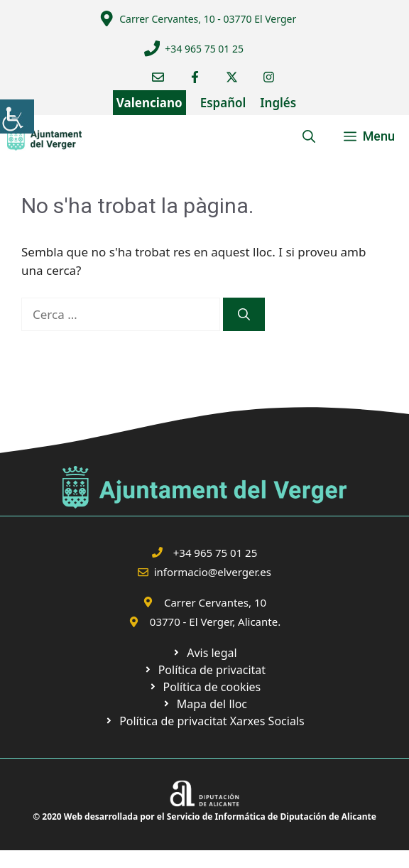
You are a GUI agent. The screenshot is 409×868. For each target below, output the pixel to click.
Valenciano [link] (149, 103)
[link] (17, 116)
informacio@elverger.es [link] (213, 572)
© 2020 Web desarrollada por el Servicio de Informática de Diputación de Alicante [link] (204, 817)
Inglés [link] (278, 103)
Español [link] (223, 103)
